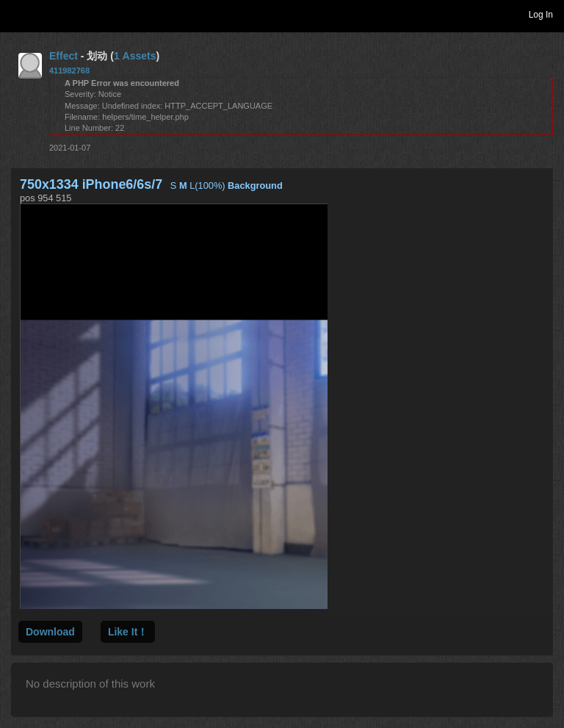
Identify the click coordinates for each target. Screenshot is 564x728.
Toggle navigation (18, 14)
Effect (64, 56)
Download (50, 632)
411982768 (69, 71)
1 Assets (135, 56)
